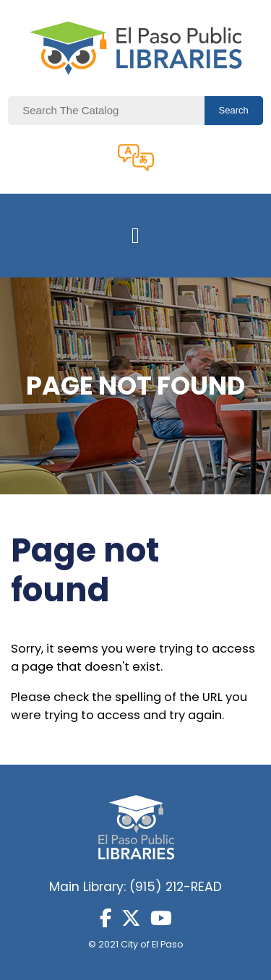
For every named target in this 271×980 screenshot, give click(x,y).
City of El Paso (152, 944)
